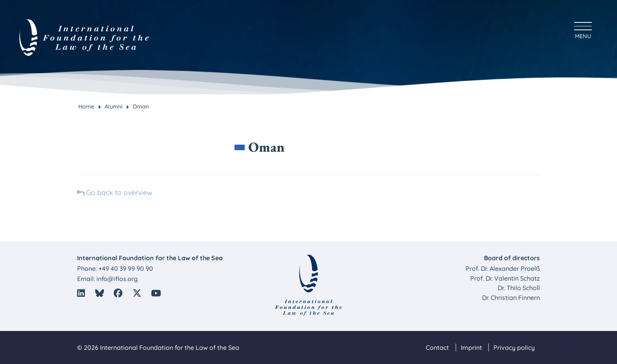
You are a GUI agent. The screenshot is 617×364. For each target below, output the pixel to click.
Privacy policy (514, 347)
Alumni (114, 107)
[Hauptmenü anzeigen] (583, 29)
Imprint (471, 347)
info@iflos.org (117, 279)
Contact (437, 347)
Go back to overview (155, 191)
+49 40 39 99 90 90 (126, 268)
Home (86, 107)
